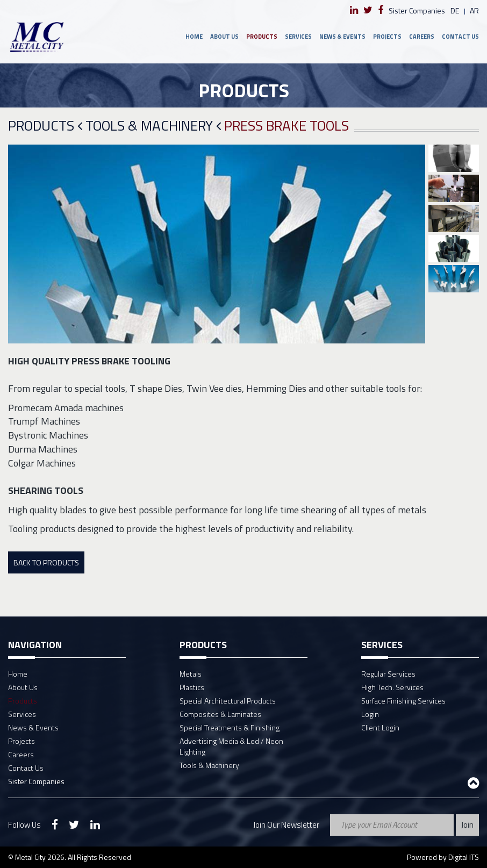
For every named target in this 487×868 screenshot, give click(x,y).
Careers (422, 37)
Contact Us (460, 37)
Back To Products (46, 562)
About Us (224, 37)
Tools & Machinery (153, 126)
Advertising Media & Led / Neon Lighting (231, 746)
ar (474, 10)
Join (467, 825)
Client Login (380, 727)
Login (370, 714)
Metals (191, 674)
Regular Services (388, 674)
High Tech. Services (392, 687)
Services (298, 37)
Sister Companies (417, 10)
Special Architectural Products (228, 701)
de (455, 10)
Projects (387, 37)
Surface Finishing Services (403, 701)
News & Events (342, 37)
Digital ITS (464, 857)
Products (262, 37)
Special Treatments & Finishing (230, 727)
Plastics (192, 687)
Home (194, 37)
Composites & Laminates (220, 714)
